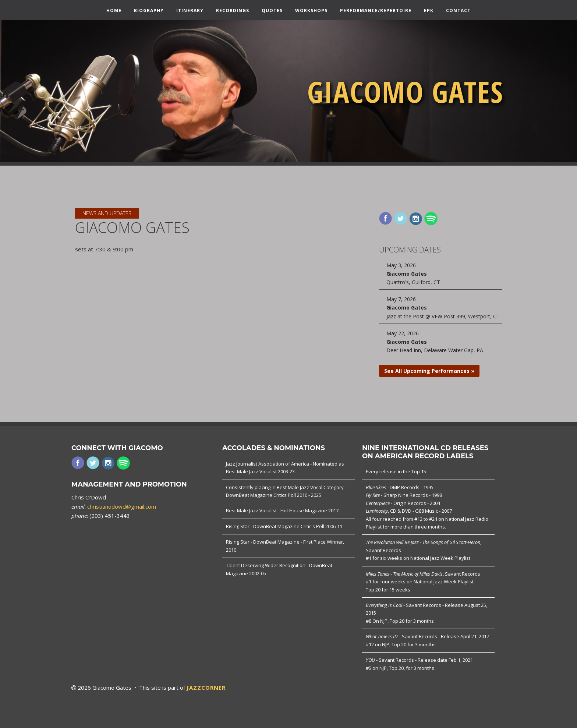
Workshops (311, 11)
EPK (429, 11)
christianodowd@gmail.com (122, 506)
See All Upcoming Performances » (429, 371)
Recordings (233, 11)
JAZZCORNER (206, 688)
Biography (149, 11)
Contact (458, 11)
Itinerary (190, 11)
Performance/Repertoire (376, 11)
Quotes (272, 11)
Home (114, 11)
